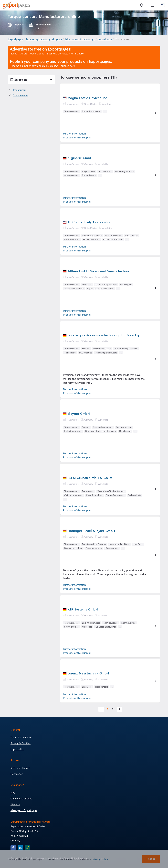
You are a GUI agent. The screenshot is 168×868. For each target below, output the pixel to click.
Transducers (105, 39)
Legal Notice (17, 749)
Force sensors (21, 95)
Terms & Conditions (21, 737)
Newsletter (16, 774)
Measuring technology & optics (44, 39)
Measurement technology (80, 39)
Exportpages (16, 39)
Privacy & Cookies (21, 743)
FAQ (13, 793)
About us (15, 804)
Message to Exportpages (24, 810)
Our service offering (21, 798)
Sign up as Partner (20, 768)
